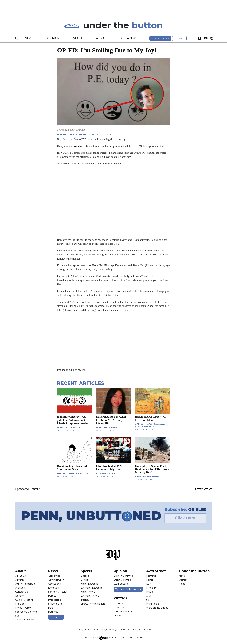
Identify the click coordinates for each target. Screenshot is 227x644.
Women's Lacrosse (91, 588)
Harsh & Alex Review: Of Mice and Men (151, 418)
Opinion (53, 38)
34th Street (156, 571)
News (29, 38)
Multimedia (152, 604)
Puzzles (120, 598)
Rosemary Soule (106, 473)
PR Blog (20, 604)
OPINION (62, 135)
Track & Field (88, 600)
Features (151, 576)
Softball (85, 580)
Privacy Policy (23, 608)
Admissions (54, 584)
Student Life (55, 604)
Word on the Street (157, 608)
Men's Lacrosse (89, 584)
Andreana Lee (112, 427)
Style (149, 600)
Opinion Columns (123, 576)
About (101, 38)
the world (75, 146)
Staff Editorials (122, 584)
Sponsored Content (26, 612)
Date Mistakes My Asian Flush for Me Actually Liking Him (111, 420)
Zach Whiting (151, 476)
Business (53, 612)
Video (78, 38)
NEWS (60, 427)
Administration (56, 580)
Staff (18, 616)
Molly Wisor (72, 427)
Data (51, 608)
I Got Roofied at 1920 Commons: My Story (109, 468)
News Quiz (120, 607)
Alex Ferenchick (145, 427)
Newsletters (160, 38)
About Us (20, 576)
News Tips (56, 617)
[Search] (17, 38)
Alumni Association (26, 584)
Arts (148, 596)
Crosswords (120, 603)
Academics (54, 576)
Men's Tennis (88, 592)
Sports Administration (93, 604)
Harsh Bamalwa (155, 424)
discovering (146, 255)
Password (119, 615)
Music (149, 592)
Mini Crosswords (123, 611)
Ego (148, 584)
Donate (180, 38)
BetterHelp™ (100, 265)
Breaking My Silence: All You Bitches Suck (72, 468)
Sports (86, 571)
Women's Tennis (90, 596)
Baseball (85, 576)
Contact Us (128, 38)
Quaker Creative (24, 600)
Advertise (21, 580)
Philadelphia (55, 600)
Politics (52, 596)
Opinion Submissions (128, 589)
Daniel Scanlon (77, 135)
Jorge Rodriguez (78, 473)
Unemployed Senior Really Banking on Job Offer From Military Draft (152, 469)
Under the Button (194, 571)
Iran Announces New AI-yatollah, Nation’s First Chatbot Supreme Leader (73, 420)
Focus (150, 580)
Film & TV (151, 588)
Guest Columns (122, 580)
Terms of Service (24, 620)
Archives (20, 588)
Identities (53, 588)
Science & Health (58, 592)
